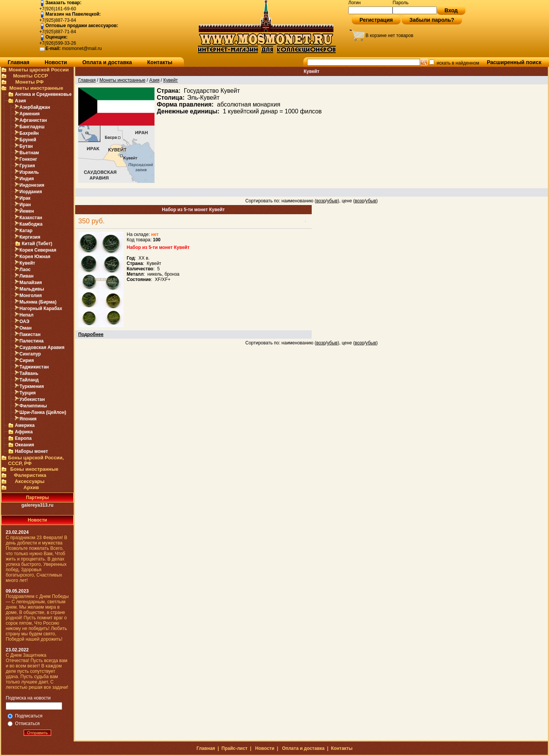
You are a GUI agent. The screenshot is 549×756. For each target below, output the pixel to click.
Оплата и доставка (107, 62)
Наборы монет (31, 451)
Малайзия (31, 283)
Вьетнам (29, 153)
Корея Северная (38, 250)
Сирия (27, 360)
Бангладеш (32, 127)
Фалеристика (30, 475)
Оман (26, 328)
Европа (23, 438)
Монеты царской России (39, 70)
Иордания (31, 192)
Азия (20, 101)
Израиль (29, 172)
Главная (19, 62)
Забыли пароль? (432, 20)
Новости (56, 62)
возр (321, 201)
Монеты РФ (29, 82)
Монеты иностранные (36, 88)
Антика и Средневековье (43, 94)
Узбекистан (32, 399)
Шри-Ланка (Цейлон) (43, 412)
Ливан (27, 276)
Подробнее (91, 334)
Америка (25, 425)
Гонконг (28, 159)
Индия (27, 179)
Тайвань (29, 373)
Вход (451, 10)
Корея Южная (35, 257)
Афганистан (33, 120)
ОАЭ (24, 321)
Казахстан (31, 218)
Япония (28, 419)
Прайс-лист (235, 748)
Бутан (26, 146)
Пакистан (30, 334)
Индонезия (32, 185)
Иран (25, 205)
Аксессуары (30, 481)
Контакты (160, 62)
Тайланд (29, 380)
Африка (24, 432)
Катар (26, 231)
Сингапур (30, 354)
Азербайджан (35, 107)
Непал (27, 315)
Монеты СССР (31, 76)
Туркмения (32, 386)
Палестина (31, 341)
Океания (24, 445)
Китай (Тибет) (37, 244)
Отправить (38, 733)
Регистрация (376, 20)
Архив (31, 487)
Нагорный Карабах (41, 309)
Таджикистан (34, 367)
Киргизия (30, 237)
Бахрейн (29, 133)
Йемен (27, 211)
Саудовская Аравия (42, 347)
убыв (332, 201)
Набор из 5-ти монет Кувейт (193, 210)
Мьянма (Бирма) (38, 302)
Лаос (25, 270)
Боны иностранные (34, 469)
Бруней (28, 140)
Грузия (27, 166)
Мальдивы (32, 289)
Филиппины (33, 406)
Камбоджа (31, 224)
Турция (27, 393)
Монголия (31, 296)
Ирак (25, 198)
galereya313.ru (37, 505)
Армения (30, 114)
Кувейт (27, 263)
